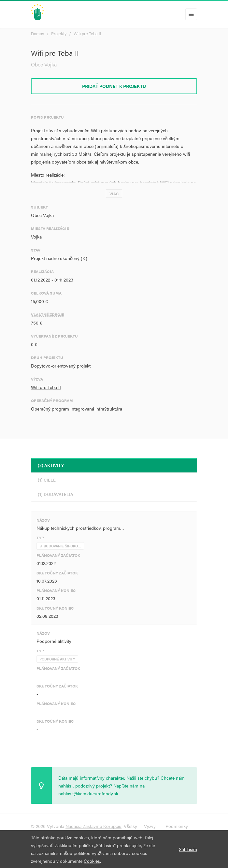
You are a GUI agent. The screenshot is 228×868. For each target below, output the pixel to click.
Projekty (59, 33)
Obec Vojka (44, 64)
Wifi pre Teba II (87, 33)
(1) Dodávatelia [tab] (56, 494)
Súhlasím (188, 849)
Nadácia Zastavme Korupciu (93, 826)
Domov (37, 33)
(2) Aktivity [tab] (51, 465)
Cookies (92, 861)
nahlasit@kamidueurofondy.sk (88, 793)
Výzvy (150, 826)
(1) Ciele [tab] (47, 480)
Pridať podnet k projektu (114, 86)
